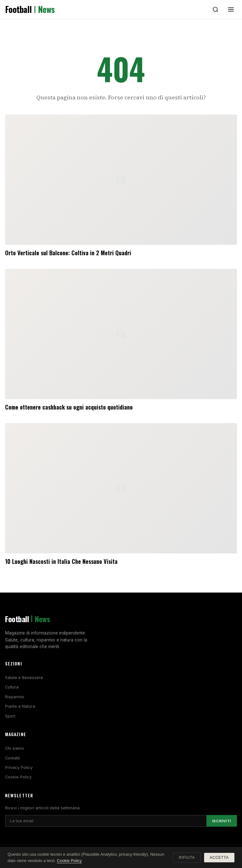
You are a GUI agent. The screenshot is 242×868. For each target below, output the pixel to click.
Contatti (12, 758)
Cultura (12, 687)
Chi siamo (15, 748)
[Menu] (231, 9)
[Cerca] (215, 9)
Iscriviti (222, 821)
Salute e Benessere (24, 678)
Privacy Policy (19, 768)
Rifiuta (187, 858)
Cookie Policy (18, 777)
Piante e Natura (20, 706)
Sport (10, 716)
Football (30, 9)
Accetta (219, 858)
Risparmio (15, 697)
